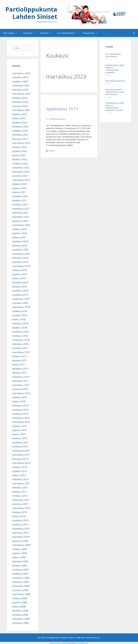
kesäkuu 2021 (20, 200)
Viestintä (47, 33)
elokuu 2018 (19, 319)
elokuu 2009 (19, 557)
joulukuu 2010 (20, 504)
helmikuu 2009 (20, 582)
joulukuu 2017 (20, 348)
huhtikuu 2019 (20, 295)
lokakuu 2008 (20, 598)
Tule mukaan (11, 33)
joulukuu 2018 (20, 303)
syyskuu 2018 (20, 315)
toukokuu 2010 (20, 520)
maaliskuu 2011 (21, 500)
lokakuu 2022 (20, 147)
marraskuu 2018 (21, 307)
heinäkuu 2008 (20, 611)
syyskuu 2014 (20, 471)
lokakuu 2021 (20, 184)
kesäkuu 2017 (20, 373)
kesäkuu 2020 (20, 246)
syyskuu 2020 (20, 233)
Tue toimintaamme (68, 33)
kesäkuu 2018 (20, 328)
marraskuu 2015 (21, 422)
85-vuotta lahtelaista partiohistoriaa (113, 55)
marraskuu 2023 (21, 110)
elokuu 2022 (19, 155)
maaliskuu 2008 (21, 619)
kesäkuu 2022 (20, 159)
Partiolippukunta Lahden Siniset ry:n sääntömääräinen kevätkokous (115, 69)
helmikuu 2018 (20, 344)
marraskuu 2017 (21, 352)
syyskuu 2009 (20, 553)
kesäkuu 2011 (20, 492)
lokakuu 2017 (20, 356)
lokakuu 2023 (20, 114)
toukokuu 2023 (20, 126)
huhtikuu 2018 (20, 336)
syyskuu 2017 (20, 360)
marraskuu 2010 (21, 508)
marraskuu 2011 (21, 483)
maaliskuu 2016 (21, 418)
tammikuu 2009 (21, 586)
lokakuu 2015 (20, 426)
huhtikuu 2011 (20, 496)
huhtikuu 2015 (20, 446)
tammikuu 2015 (21, 455)
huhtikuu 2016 (20, 414)
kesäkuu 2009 (20, 566)
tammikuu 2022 (21, 172)
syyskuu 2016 (20, 397)
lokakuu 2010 (20, 512)
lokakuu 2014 (20, 467)
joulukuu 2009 (20, 541)
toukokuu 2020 (20, 250)
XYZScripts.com (83, 643)
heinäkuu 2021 (20, 196)
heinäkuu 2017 (20, 369)
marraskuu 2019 (21, 266)
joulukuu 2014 (20, 459)
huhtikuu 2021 (20, 205)
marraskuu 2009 (21, 545)
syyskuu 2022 (20, 151)
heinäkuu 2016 (20, 405)
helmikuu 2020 (20, 258)
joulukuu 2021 (20, 176)
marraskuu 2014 (21, 463)
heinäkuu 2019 (20, 282)
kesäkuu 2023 (20, 122)
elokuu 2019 (19, 278)
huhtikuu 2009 (20, 574)
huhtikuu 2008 (20, 615)
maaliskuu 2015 (21, 451)
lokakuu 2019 (20, 270)
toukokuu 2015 (20, 442)
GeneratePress (93, 638)
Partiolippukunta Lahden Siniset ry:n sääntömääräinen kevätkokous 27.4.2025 (115, 107)
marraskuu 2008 (21, 594)
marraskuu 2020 (21, 225)
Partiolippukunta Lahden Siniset (31, 13)
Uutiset (52, 151)
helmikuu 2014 (20, 479)
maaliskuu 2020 (21, 254)
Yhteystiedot (91, 33)
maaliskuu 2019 (21, 299)
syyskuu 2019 (20, 274)
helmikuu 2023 (20, 135)
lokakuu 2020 (20, 229)
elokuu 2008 (19, 607)
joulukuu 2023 (20, 106)
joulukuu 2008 (20, 590)
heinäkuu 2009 (20, 561)
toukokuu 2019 (20, 291)
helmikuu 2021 (20, 213)
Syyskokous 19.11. (63, 109)
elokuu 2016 (19, 401)
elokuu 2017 (19, 364)
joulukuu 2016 (20, 389)
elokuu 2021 (19, 192)
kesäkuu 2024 (20, 98)
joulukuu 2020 (20, 221)
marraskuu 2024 (21, 94)
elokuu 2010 (19, 516)
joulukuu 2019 (20, 262)
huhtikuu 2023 (20, 131)
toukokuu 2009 (20, 570)
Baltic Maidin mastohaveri (115, 81)
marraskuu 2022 (21, 143)
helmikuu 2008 (20, 623)
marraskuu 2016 (21, 393)
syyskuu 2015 (20, 430)
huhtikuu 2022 (20, 163)
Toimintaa (30, 33)
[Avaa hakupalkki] (134, 33)
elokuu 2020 (19, 237)
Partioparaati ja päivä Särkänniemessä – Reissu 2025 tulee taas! (115, 92)
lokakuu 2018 (20, 311)
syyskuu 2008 (20, 602)
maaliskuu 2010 (21, 529)
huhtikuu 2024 (20, 102)
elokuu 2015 (19, 434)
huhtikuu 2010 (20, 524)
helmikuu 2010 (20, 533)
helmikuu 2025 (20, 90)
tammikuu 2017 (21, 385)
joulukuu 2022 (20, 139)
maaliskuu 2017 (21, 377)
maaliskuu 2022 (21, 168)
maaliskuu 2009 (21, 578)
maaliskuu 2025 (21, 85)
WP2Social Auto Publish (58, 643)
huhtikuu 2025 (20, 81)
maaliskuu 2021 (21, 209)
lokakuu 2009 (20, 549)
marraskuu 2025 (21, 73)
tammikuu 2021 (21, 217)
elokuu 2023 (19, 118)
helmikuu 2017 (20, 381)
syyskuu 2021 (20, 188)
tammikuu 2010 (21, 537)
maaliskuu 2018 (21, 340)
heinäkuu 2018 (20, 323)
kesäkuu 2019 (20, 287)
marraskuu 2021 (21, 180)
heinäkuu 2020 (20, 241)
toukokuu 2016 (20, 410)
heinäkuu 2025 (20, 77)
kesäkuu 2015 (20, 438)
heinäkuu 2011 (20, 488)
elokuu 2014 (19, 475)
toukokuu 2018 (20, 332)
